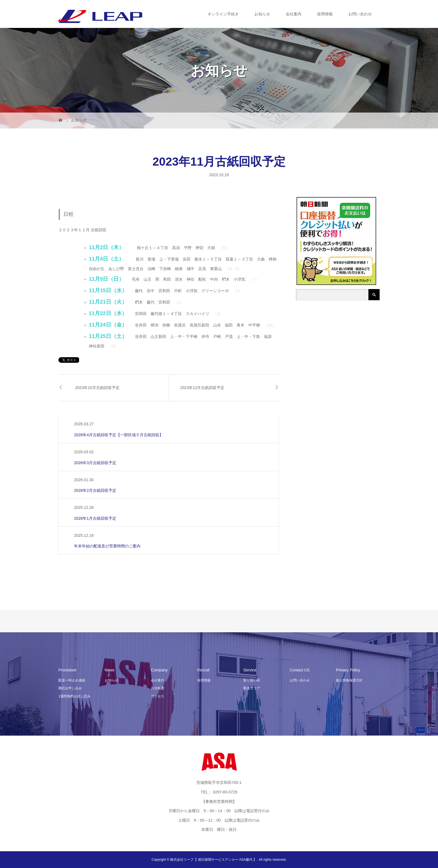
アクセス (158, 696)
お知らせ (262, 14)
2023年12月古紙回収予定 (202, 388)
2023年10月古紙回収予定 (97, 388)
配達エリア (252, 688)
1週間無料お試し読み (74, 696)
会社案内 (294, 14)
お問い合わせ (360, 14)
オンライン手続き (223, 14)
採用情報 (325, 14)
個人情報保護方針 (349, 680)
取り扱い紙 (252, 680)
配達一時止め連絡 (72, 680)
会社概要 (158, 688)
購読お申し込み (70, 688)
